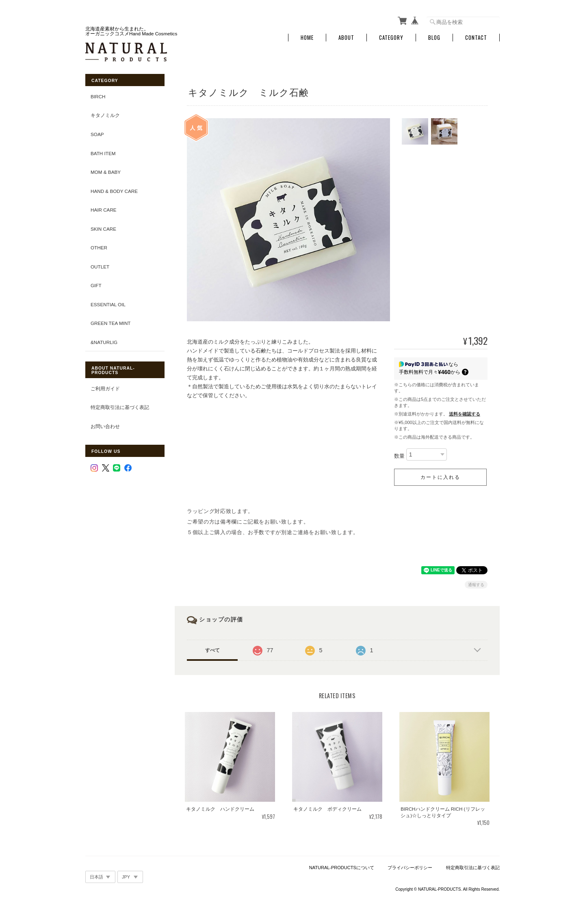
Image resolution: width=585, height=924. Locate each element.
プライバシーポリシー (410, 868)
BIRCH (98, 96)
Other (99, 248)
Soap (97, 134)
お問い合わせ (105, 426)
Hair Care (104, 210)
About (346, 38)
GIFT (96, 285)
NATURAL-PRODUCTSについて (342, 868)
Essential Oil (108, 304)
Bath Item (103, 153)
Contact (476, 38)
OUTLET (100, 267)
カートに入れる (440, 477)
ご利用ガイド (105, 388)
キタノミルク (105, 115)
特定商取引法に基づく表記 (120, 407)
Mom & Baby (106, 172)
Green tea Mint (111, 323)
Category (391, 38)
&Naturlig (104, 342)
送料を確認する (465, 414)
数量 (399, 456)
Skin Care (103, 229)
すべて (212, 650)
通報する (476, 585)
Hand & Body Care (114, 191)
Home (307, 38)
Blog (434, 38)
